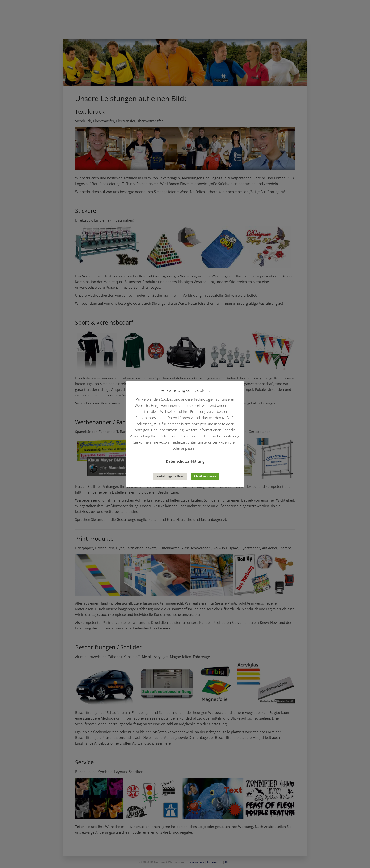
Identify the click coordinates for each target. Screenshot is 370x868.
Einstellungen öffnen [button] (170, 476)
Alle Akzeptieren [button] (205, 476)
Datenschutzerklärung (185, 461)
